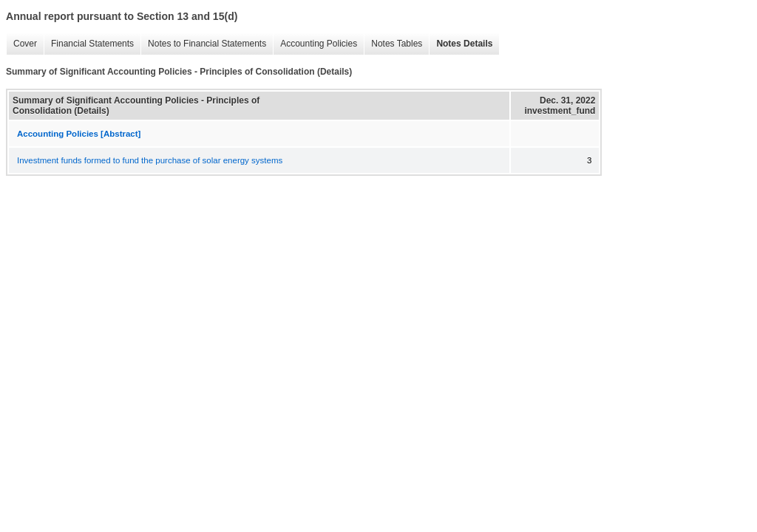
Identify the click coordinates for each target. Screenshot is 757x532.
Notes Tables (393, 44)
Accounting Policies (315, 44)
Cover (21, 44)
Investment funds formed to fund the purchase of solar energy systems (150, 160)
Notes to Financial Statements (203, 44)
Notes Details (461, 44)
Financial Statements (89, 44)
